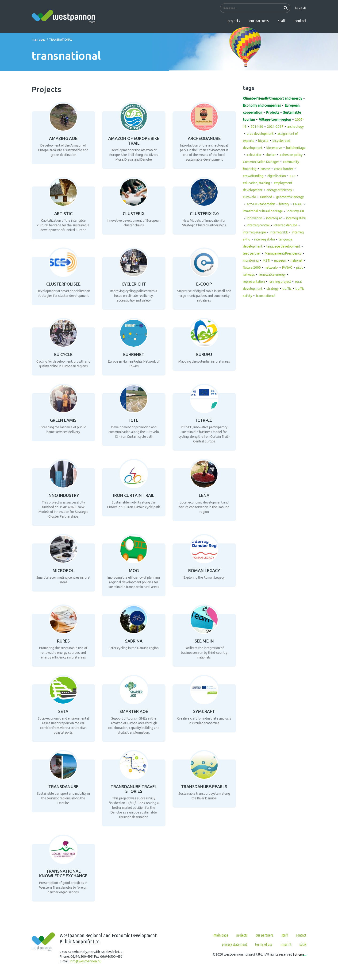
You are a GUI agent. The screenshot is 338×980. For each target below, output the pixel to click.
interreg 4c (274, 218)
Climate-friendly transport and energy (273, 98)
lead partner (252, 253)
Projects (234, 21)
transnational (266, 296)
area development (260, 134)
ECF (293, 176)
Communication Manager (261, 162)
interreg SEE (279, 232)
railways (249, 275)
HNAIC (298, 204)
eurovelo (250, 197)
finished (266, 197)
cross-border (284, 169)
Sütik (303, 944)
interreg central (258, 225)
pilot (300, 267)
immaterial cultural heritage (263, 211)
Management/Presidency (283, 253)
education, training (256, 183)
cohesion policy (291, 155)
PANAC (287, 267)
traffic (287, 289)
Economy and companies (262, 105)
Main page (39, 40)
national (296, 260)
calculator (254, 155)
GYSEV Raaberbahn (261, 204)
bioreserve (274, 148)
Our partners (259, 21)
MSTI (266, 260)
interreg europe (254, 232)
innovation (255, 218)
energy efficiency (279, 190)
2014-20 (257, 127)
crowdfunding (253, 176)
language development (283, 246)
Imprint (286, 944)
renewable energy (272, 275)
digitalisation (277, 176)
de (305, 8)
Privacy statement (234, 944)
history (284, 204)
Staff (282, 21)
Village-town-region (275, 120)
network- (271, 267)
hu (297, 8)
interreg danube (285, 225)
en (301, 8)
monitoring (251, 260)
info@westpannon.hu (86, 961)
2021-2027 (275, 127)
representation (254, 282)
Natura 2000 (252, 267)
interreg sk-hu (265, 239)
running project (280, 282)
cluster (271, 155)
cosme (265, 169)
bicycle (263, 141)
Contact (300, 21)
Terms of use (264, 944)
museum (280, 260)
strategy (273, 289)
